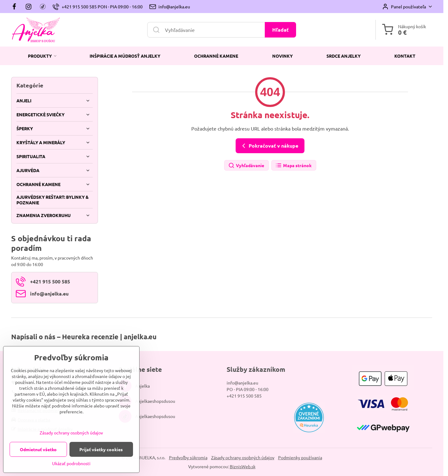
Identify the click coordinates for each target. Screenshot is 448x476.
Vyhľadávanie (246, 166)
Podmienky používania (300, 457)
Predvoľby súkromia (188, 457)
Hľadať (280, 30)
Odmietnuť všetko (38, 449)
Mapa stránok (293, 166)
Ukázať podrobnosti (71, 463)
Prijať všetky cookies (101, 449)
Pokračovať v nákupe (269, 146)
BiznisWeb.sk (243, 466)
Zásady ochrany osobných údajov (243, 457)
